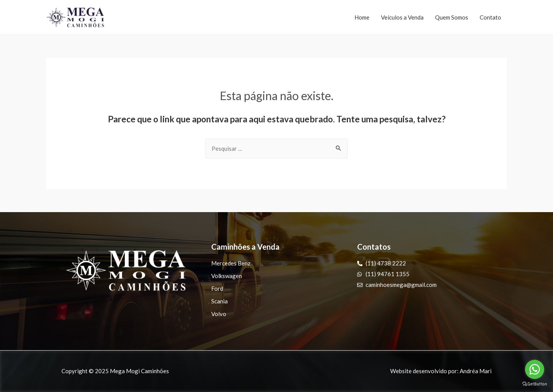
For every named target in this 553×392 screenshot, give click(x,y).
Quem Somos (452, 17)
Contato (490, 17)
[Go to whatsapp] (535, 369)
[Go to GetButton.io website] (535, 384)
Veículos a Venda (402, 17)
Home (362, 17)
